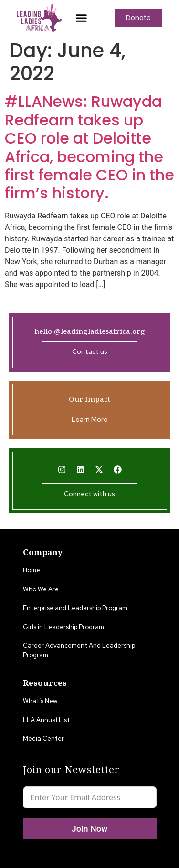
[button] (81, 18)
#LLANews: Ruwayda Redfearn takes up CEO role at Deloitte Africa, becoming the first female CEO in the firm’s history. (89, 147)
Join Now (90, 829)
